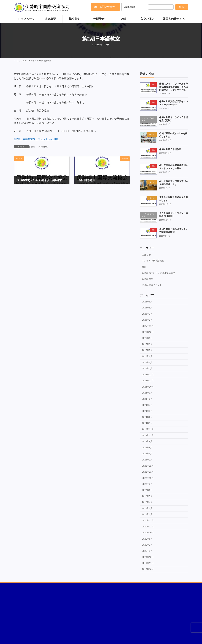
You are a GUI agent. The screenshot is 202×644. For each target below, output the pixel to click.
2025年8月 (147, 344)
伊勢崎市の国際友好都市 (105, 586)
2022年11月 (148, 472)
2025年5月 (147, 362)
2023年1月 (147, 460)
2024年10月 (148, 387)
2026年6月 (147, 302)
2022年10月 (148, 478)
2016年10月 (148, 569)
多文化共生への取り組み (132, 586)
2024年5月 (147, 411)
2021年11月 (148, 526)
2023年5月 (147, 454)
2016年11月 (148, 563)
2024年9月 (147, 393)
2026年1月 (147, 320)
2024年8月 (147, 399)
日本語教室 (43, 147)
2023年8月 (147, 447)
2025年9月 (147, 338)
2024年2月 (147, 417)
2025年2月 (147, 368)
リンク (151, 586)
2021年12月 (148, 520)
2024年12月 (148, 374)
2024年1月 (147, 423)
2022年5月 (147, 496)
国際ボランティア (24, 586)
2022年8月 (147, 484)
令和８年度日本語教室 (170, 149)
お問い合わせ (166, 586)
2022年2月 (147, 508)
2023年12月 (148, 429)
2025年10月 (148, 332)
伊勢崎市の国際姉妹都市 (78, 586)
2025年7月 (147, 350)
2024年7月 (147, 405)
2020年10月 (148, 557)
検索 (182, 7)
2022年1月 (147, 514)
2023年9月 (147, 441)
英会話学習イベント (152, 285)
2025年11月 (148, 326)
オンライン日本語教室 (153, 261)
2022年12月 (148, 466)
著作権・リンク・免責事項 (49, 586)
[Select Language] (134, 7)
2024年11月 (148, 381)
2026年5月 (147, 308)
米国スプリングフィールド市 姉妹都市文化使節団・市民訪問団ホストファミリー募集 (175, 87)
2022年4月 (147, 502)
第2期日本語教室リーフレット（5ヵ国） (37, 139)
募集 (33, 147)
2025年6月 (147, 356)
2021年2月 (147, 545)
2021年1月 (147, 551)
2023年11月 (148, 435)
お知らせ (146, 254)
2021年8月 (147, 539)
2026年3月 (147, 314)
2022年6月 (147, 490)
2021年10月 (148, 533)
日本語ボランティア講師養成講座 (158, 273)
